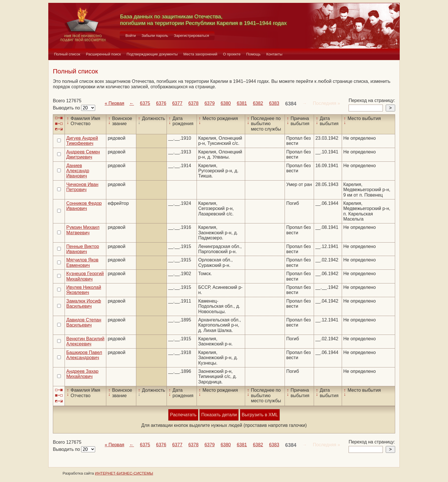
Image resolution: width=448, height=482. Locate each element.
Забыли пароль (155, 36)
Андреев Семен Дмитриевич (83, 154)
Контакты (274, 54)
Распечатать (183, 415)
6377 (177, 103)
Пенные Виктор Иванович (83, 249)
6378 (193, 103)
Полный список (67, 54)
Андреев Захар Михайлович (82, 374)
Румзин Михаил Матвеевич (83, 230)
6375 (145, 103)
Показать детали (219, 415)
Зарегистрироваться (192, 36)
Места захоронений (200, 54)
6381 (242, 103)
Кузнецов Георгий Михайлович (85, 276)
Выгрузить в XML (260, 415)
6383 (274, 103)
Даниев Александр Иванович (78, 171)
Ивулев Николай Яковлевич (84, 290)
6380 (226, 103)
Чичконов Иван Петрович (82, 187)
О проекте (232, 54)
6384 (291, 104)
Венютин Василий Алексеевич (85, 341)
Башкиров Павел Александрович (84, 355)
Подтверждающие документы (152, 54)
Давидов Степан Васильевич (84, 322)
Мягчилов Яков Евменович (82, 262)
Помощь (253, 54)
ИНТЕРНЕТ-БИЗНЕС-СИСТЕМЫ (124, 473)
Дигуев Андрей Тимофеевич (82, 141)
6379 (210, 103)
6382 (258, 103)
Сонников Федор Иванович (84, 206)
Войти (131, 36)
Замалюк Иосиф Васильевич (84, 304)
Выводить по (67, 108)
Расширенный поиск (103, 54)
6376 (161, 103)
